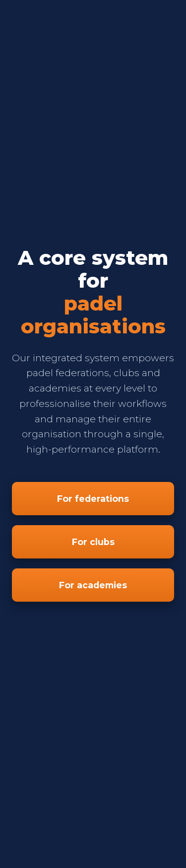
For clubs (93, 542)
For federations (93, 499)
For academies (93, 585)
